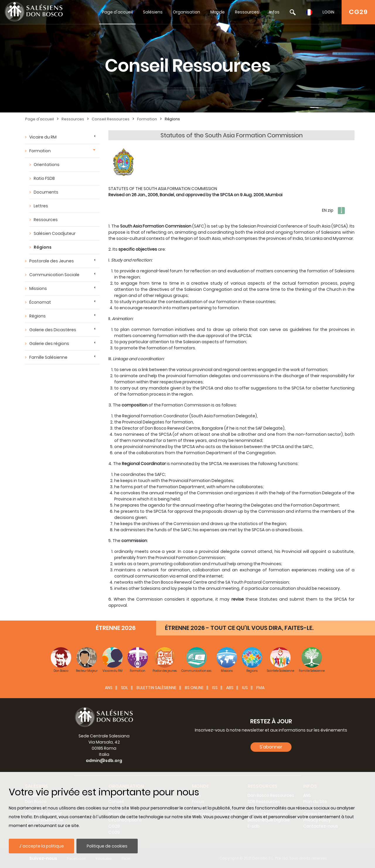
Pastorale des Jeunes (52, 261)
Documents (46, 192)
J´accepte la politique (41, 846)
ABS (230, 688)
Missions (38, 288)
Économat (40, 302)
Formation (147, 119)
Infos (274, 12)
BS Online (194, 688)
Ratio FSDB (44, 178)
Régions (172, 119)
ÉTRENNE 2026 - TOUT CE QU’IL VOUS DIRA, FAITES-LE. (239, 628)
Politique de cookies (107, 846)
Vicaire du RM (43, 137)
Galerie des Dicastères (53, 330)
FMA (260, 688)
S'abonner (271, 747)
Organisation (186, 12)
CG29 (358, 12)
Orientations (47, 165)
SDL (125, 688)
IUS (245, 688)
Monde (218, 12)
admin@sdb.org (104, 761)
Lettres (41, 206)
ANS (109, 688)
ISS (215, 688)
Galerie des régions (49, 344)
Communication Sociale (54, 275)
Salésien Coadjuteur (55, 233)
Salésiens (153, 12)
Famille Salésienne (48, 357)
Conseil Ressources (111, 119)
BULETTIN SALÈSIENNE (156, 688)
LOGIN (328, 12)
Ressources (247, 12)
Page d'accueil (117, 12)
